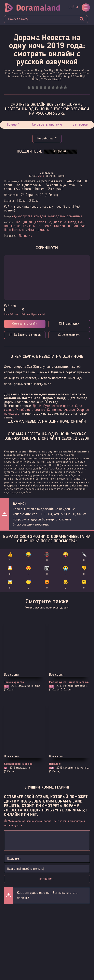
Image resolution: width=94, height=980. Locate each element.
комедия (40, 216)
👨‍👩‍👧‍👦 (47, 571)
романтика (74, 216)
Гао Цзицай (24, 222)
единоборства (22, 216)
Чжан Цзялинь (38, 230)
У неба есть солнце (31, 410)
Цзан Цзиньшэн (15, 230)
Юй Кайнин (62, 226)
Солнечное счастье (61, 410)
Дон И (37, 406)
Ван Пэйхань (26, 226)
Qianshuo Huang (64, 222)
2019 (41, 176)
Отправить (47, 879)
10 (65, 87)
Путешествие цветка (58, 406)
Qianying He (42, 222)
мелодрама (57, 216)
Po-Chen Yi (45, 226)
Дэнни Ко (25, 236)
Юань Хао (79, 226)
